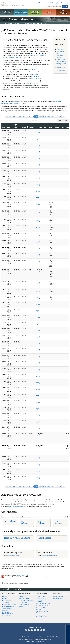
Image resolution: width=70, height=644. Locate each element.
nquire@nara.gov (14, 556)
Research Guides (42, 594)
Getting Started (40, 596)
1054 (53, 116)
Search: (34, 120)
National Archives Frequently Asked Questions (41, 600)
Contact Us (65, 3)
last (63, 116)
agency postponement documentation (41, 517)
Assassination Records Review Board (61, 69)
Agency (32, 128)
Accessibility (20, 637)
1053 (49, 116)
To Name (57, 127)
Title (67, 128)
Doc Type (46, 127)
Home (4, 23)
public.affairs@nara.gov (49, 556)
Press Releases (44, 538)
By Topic (5, 596)
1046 (20, 116)
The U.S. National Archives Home (17, 4)
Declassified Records (42, 606)
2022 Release (41, 522)
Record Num (10, 127)
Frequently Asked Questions (17, 538)
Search (65, 6)
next (59, 116)
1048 (28, 116)
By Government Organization (7, 601)
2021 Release (58, 522)
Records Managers (24, 604)
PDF (37, 133)
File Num (50, 127)
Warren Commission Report (60, 56)
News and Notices (58, 596)
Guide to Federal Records (43, 604)
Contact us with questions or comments (12, 585)
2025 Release (10, 521)
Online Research (8, 594)
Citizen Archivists (44, 3)
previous (12, 116)
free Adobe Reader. (23, 575)
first (7, 116)
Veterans (22, 606)
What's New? (57, 594)
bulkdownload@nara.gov (15, 506)
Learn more (54, 641)
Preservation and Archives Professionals (26, 601)
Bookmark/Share (55, 3)
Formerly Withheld (25, 127)
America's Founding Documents (63, 12)
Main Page (60, 49)
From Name (62, 127)
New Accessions (57, 599)
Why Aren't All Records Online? (42, 612)
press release (31, 69)
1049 (32, 116)
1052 (45, 116)
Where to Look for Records (41, 609)
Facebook (26, 630)
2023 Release (25, 522)
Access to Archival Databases (7, 609)
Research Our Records (7, 12)
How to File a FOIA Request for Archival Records (42, 616)
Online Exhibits (6, 616)
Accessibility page (45, 577)
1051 (40, 116)
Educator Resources (35, 12)
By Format (5, 599)
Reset (66, 120)
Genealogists (23, 596)
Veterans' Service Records (21, 12)
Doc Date (39, 128)
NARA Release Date (16, 126)
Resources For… (25, 594)
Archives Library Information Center (8, 613)
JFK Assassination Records (28, 23)
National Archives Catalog (9, 604)
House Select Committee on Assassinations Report (61, 62)
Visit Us (49, 12)
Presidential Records (8, 606)
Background (60, 52)
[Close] (68, 627)
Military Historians (24, 599)
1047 (24, 116)
